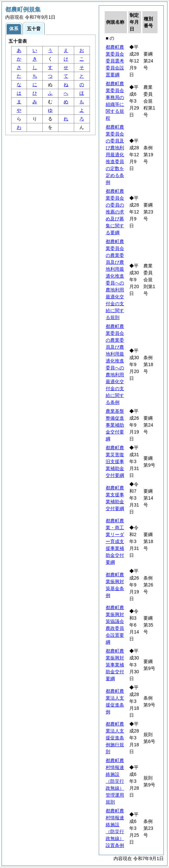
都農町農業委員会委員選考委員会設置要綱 (115, 61)
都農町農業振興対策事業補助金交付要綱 (115, 665)
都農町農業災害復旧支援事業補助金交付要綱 (115, 461)
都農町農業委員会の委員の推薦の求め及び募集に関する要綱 (115, 212)
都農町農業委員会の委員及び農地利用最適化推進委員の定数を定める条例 (115, 155)
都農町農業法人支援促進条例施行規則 (115, 738)
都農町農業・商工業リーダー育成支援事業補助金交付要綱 (115, 541)
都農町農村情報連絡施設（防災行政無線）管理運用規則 (115, 781)
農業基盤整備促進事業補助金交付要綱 (115, 425)
